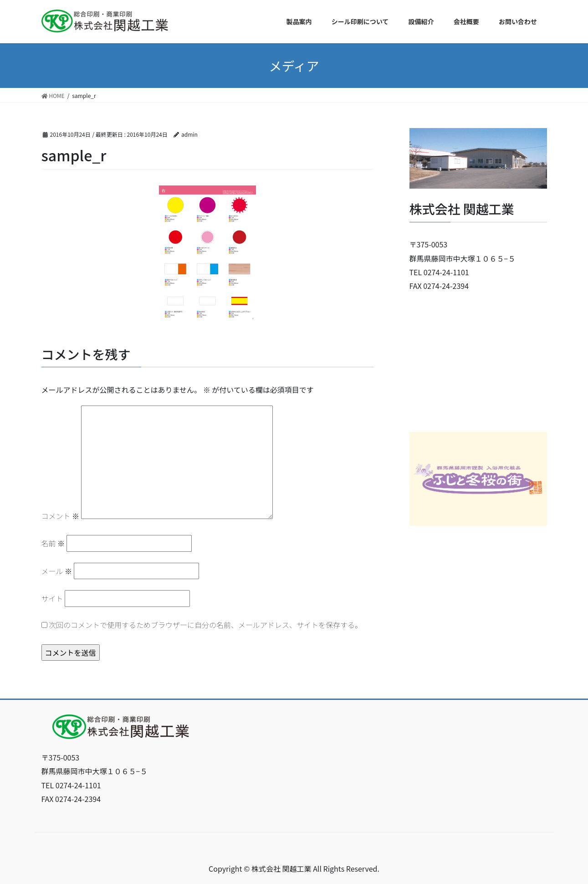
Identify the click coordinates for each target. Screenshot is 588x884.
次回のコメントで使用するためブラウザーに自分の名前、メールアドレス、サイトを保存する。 (205, 625)
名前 (53, 543)
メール (57, 571)
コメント (61, 516)
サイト (52, 598)
